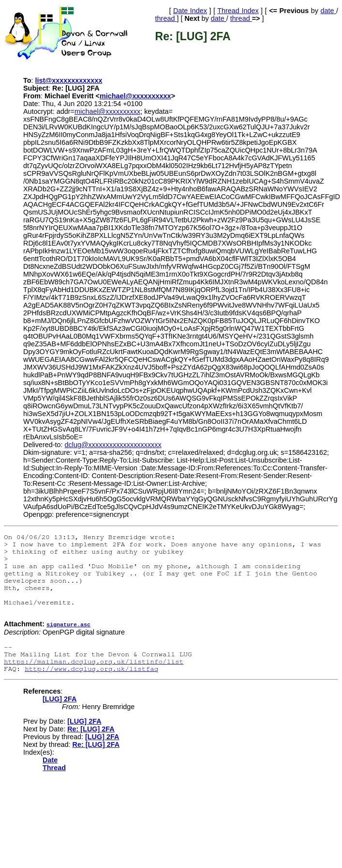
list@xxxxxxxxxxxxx (69, 80)
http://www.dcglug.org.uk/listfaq (91, 668)
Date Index (190, 11)
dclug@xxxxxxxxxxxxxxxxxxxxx (113, 445)
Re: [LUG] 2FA (91, 728)
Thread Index (238, 11)
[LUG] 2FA (59, 698)
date (328, 11)
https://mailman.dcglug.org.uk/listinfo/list (94, 661)
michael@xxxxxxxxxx (135, 96)
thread (166, 18)
